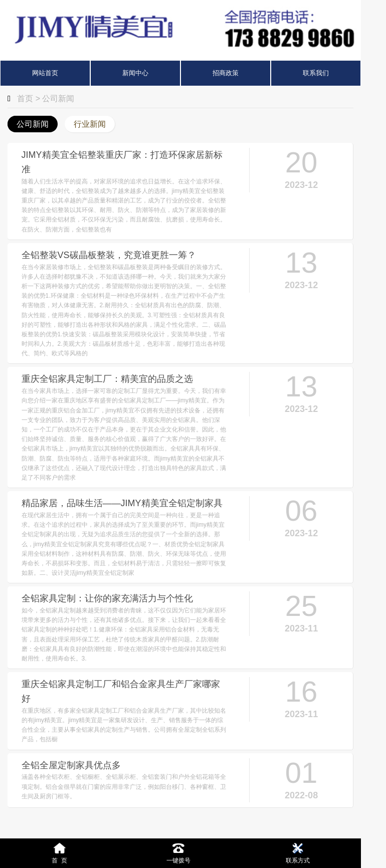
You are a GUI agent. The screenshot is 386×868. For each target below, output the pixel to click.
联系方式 (298, 852)
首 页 (60, 852)
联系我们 (316, 73)
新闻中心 (135, 73)
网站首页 (45, 73)
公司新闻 (58, 98)
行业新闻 (90, 124)
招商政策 (226, 73)
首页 (25, 98)
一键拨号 (179, 852)
